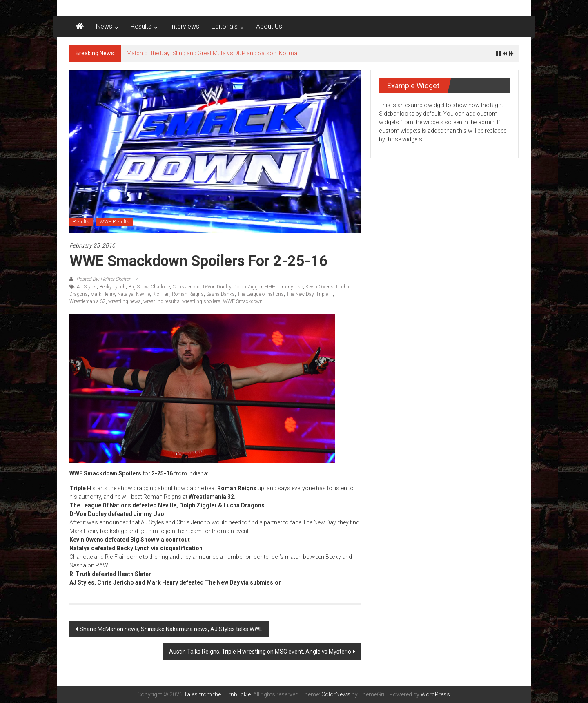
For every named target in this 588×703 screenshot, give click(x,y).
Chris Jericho (186, 287)
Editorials (225, 26)
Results (141, 26)
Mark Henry (102, 294)
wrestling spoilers (201, 301)
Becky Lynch (112, 287)
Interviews (185, 26)
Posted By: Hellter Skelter (103, 279)
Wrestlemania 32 (88, 301)
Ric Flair (161, 294)
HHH (270, 287)
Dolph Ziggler (248, 287)
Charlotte (160, 287)
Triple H (324, 294)
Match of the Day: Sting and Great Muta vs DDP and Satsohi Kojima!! (213, 53)
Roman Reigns (188, 294)
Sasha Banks (220, 294)
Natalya (125, 294)
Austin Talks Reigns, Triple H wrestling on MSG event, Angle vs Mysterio (260, 652)
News (104, 26)
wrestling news (125, 301)
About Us (269, 26)
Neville (143, 294)
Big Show (138, 287)
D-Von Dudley (217, 287)
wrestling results (161, 301)
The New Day (300, 294)
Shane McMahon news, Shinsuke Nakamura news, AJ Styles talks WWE (171, 629)
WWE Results (115, 222)
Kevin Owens (320, 287)
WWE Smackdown (243, 301)
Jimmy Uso (291, 287)
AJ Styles (87, 287)
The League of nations (261, 294)
